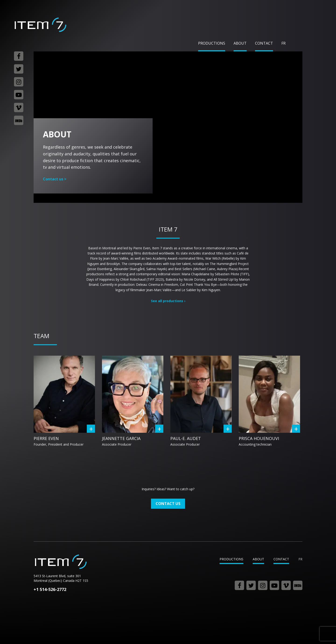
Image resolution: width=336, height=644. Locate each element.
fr (283, 43)
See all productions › (168, 301)
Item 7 (40, 25)
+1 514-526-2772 (50, 589)
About (240, 43)
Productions (212, 43)
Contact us (55, 179)
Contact (264, 43)
